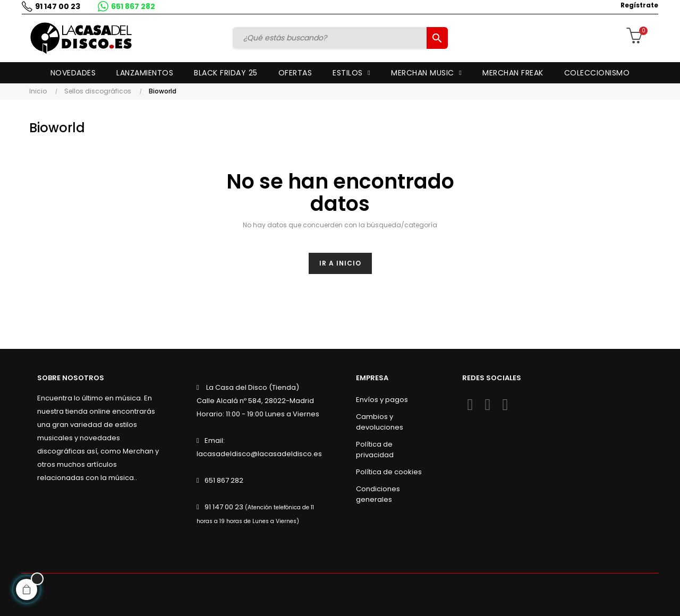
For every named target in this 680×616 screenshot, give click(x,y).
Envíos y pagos (382, 400)
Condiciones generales (378, 494)
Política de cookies (389, 472)
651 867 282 (133, 6)
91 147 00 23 (57, 6)
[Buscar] (331, 38)
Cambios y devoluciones (380, 422)
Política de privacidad (375, 450)
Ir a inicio (340, 263)
